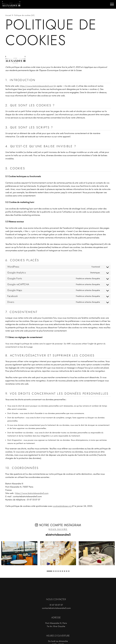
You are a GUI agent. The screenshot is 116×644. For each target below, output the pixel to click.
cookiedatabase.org (62, 506)
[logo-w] (11, 4)
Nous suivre (58, 529)
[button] (112, 4)
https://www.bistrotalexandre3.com (36, 86)
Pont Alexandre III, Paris (56, 623)
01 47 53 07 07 (56, 605)
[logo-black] (58, 60)
